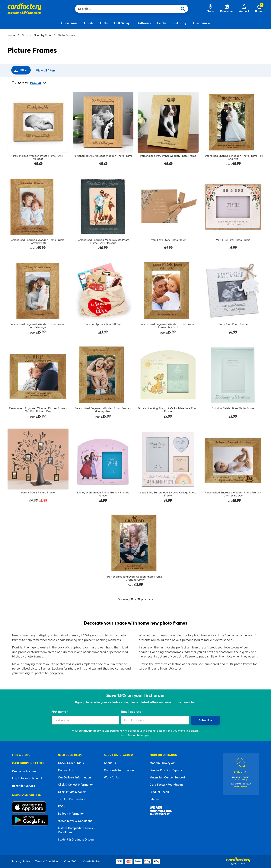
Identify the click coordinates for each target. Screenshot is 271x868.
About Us (110, 763)
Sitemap (155, 799)
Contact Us (65, 770)
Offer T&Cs (71, 861)
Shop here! (57, 673)
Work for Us (112, 777)
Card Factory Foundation (166, 784)
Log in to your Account (27, 778)
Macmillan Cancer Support (167, 777)
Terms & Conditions (47, 861)
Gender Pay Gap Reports (166, 770)
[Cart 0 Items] (259, 9)
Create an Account (24, 771)
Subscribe (206, 720)
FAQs (61, 806)
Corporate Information (119, 770)
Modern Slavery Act (163, 763)
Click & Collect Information (76, 784)
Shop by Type (43, 35)
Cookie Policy (91, 861)
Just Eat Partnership (71, 799)
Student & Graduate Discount (77, 839)
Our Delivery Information (74, 777)
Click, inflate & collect (72, 792)
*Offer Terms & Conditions (75, 821)
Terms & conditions (132, 735)
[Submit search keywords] (184, 9)
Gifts (25, 35)
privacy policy (92, 731)
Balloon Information (71, 813)
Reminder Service (24, 786)
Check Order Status (71, 763)
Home (11, 35)
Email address (131, 711)
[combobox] (128, 9)
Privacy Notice (21, 861)
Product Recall (159, 792)
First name (59, 711)
